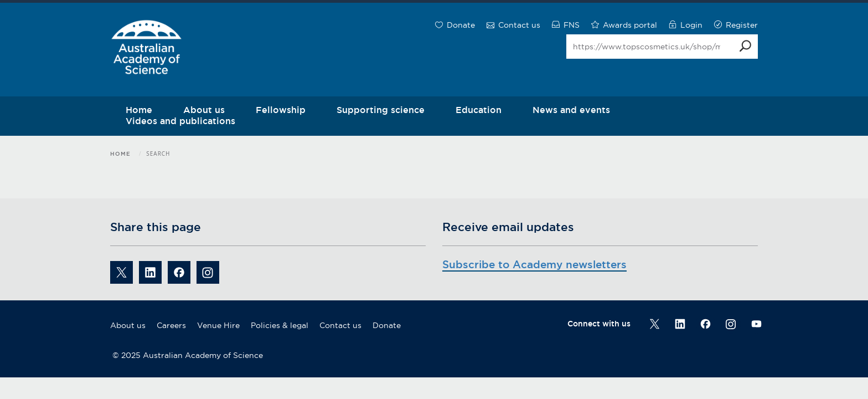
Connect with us (599, 324)
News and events (571, 110)
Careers (171, 325)
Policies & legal (280, 325)
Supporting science (381, 110)
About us (128, 325)
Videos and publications (180, 121)
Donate (387, 325)
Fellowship (281, 110)
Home (120, 154)
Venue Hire (218, 325)
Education (479, 110)
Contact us (340, 325)
